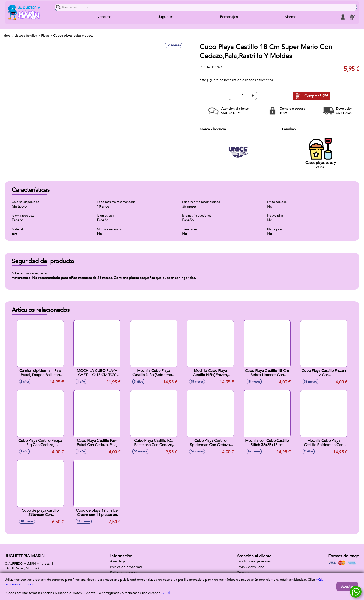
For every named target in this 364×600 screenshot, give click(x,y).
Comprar (316, 96)
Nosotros (104, 17)
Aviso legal (118, 561)
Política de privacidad (126, 567)
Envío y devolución (251, 567)
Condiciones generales (254, 561)
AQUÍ (166, 593)
